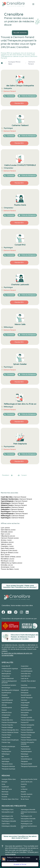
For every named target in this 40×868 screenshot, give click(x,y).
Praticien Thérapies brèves (29, 740)
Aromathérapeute (26, 669)
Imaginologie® (25, 703)
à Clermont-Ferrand (13, 497)
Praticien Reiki (6, 737)
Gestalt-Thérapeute (27, 698)
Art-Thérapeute (6, 671)
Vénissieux (7, 542)
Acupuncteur (25, 666)
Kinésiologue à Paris (8, 819)
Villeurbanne (8, 536)
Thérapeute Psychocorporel (29, 766)
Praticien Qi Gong (26, 735)
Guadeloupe (5, 787)
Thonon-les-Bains (10, 569)
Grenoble (7, 532)
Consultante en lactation (9, 685)
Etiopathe (5, 695)
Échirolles (7, 565)
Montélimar (7, 559)
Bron (5, 555)
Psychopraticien (6, 752)
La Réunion (24, 789)
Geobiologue (5, 698)
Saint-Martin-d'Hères (11, 557)
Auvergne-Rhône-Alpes (15, 63)
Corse (3, 784)
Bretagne (4, 782)
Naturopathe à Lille (27, 821)
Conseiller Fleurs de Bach (28, 681)
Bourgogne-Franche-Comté (29, 779)
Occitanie (4, 797)
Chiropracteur (6, 676)
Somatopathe (6, 759)
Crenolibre (6, 606)
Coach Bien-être (26, 676)
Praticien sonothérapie (8, 747)
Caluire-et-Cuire (9, 551)
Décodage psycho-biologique (10, 690)
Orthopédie (24, 715)
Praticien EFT (25, 723)
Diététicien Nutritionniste (28, 688)
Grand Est (24, 784)
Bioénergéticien (6, 674)
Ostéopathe (5, 718)
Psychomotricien (26, 749)
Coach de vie (25, 679)
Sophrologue (5, 761)
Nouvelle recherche (20, 33)
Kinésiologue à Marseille (9, 826)
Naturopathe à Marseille (28, 819)
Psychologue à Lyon (27, 824)
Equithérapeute (6, 693)
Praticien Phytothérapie (28, 732)
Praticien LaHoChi (26, 727)
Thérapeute (24, 761)
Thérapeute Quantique (8, 769)
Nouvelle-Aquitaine (27, 794)
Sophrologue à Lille (7, 816)
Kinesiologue (25, 705)
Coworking (24, 685)
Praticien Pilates (6, 735)
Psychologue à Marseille (9, 821)
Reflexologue (6, 754)
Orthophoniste (6, 715)
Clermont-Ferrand (32, 63)
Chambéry (7, 546)
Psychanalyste (25, 747)
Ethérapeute (25, 693)
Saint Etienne (8, 530)
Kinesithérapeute (7, 708)
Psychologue (5, 749)
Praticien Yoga (6, 742)
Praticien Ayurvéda (26, 718)
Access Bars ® (6, 666)
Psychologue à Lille (26, 816)
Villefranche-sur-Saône (11, 563)
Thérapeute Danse (7, 764)
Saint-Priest (7, 548)
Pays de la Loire (25, 797)
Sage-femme (25, 756)
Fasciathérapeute (26, 695)
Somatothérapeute (26, 759)
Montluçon (7, 561)
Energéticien (25, 690)
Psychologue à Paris (8, 810)
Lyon (5, 528)
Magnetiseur (25, 708)
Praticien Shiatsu (26, 737)
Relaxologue (24, 754)
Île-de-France (25, 799)
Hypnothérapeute (7, 703)
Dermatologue (6, 688)
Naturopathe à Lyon (8, 812)
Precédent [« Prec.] (8, 475)
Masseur (4, 710)
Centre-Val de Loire (27, 782)
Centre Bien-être (26, 674)
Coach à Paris (6, 824)
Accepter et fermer (20, 864)
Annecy (6, 540)
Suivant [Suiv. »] (22, 475)
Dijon (5, 534)
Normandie (5, 794)
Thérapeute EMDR (26, 764)
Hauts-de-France (7, 789)
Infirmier (4, 705)
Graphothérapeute (7, 700)
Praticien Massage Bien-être (10, 730)
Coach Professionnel (8, 679)
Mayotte (23, 792)
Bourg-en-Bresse (9, 553)
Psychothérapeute (26, 752)
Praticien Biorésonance (28, 720)
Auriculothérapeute (27, 671)
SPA (3, 756)
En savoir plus (12, 860)
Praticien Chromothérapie (9, 723)
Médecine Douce (7, 713)
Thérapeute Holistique (8, 766)
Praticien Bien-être (7, 720)
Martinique (5, 792)
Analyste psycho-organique (10, 669)
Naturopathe (25, 713)
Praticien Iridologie (7, 727)
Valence (6, 544)
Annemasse (8, 567)
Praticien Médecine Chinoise (10, 732)
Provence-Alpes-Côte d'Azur (10, 799)
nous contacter (10, 854)
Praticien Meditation (27, 730)
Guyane (23, 787)
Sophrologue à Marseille (28, 810)
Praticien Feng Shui (7, 725)
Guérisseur (24, 700)
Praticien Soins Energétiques (10, 740)
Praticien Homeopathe (27, 725)
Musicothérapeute (26, 710)
